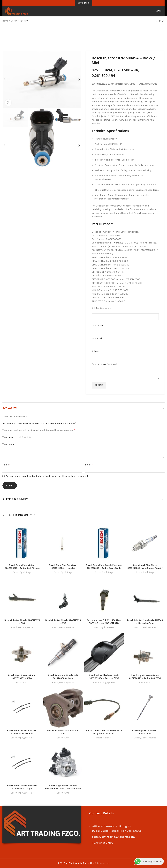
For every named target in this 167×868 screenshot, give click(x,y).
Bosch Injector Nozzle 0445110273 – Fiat (22, 622)
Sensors (107, 738)
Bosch (14, 21)
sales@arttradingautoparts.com (113, 837)
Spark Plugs (26, 572)
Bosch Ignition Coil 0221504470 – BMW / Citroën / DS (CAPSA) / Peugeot (104, 623)
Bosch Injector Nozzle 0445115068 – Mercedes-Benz (145, 622)
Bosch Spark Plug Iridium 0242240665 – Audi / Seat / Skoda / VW (22, 568)
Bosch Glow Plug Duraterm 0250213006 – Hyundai (63, 567)
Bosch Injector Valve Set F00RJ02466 (145, 732)
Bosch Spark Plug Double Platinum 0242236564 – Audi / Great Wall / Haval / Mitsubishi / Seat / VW (104, 568)
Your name (125, 328)
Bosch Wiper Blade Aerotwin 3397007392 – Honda (22, 732)
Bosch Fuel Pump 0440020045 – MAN (63, 732)
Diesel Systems (26, 627)
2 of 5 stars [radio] (23, 437)
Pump (26, 682)
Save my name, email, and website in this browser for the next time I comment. (47, 476)
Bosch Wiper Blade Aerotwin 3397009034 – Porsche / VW (104, 677)
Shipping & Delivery (15, 499)
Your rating (9, 437)
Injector (24, 21)
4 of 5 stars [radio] (27, 437)
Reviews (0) (10, 408)
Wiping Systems (108, 682)
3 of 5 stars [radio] (25, 437)
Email (89, 465)
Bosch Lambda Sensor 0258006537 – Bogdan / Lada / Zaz (104, 732)
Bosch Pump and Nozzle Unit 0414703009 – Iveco (63, 677)
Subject (125, 354)
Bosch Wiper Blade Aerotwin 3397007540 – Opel (22, 787)
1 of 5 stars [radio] (20, 437)
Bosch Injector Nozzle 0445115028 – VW (63, 622)
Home (5, 21)
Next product (163, 21)
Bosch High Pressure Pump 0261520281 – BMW (22, 677)
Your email (125, 341)
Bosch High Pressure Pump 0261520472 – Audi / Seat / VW (145, 677)
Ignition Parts (108, 627)
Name (6, 465)
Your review (9, 444)
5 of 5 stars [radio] (30, 437)
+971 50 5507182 (103, 843)
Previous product (156, 21)
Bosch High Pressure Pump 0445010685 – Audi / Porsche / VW (63, 787)
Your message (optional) (125, 368)
